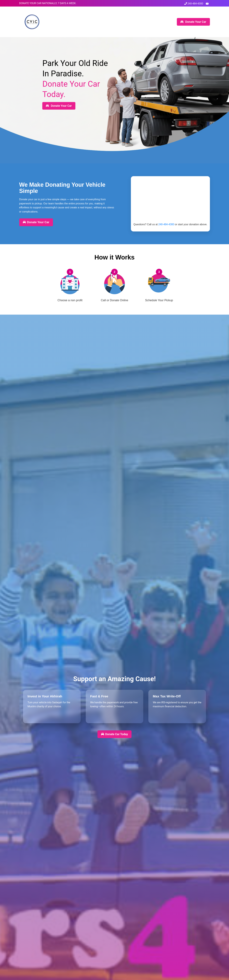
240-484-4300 (194, 4)
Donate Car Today (114, 734)
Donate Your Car (193, 22)
